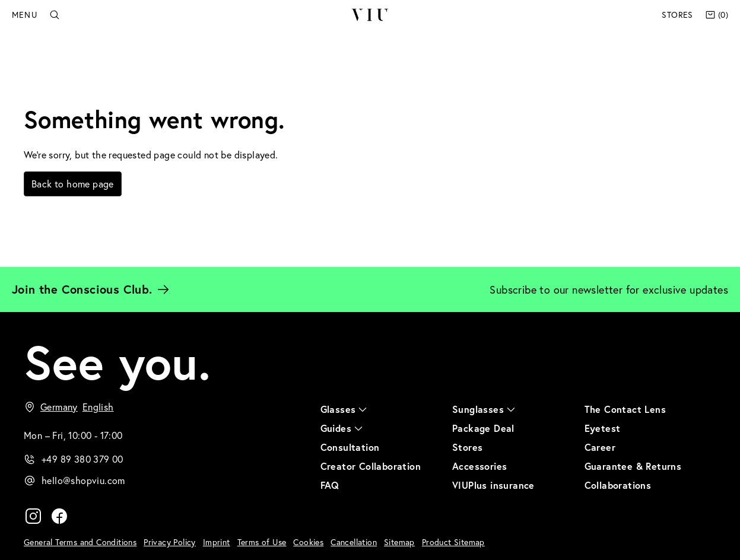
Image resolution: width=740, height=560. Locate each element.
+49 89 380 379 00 (82, 459)
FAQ (330, 485)
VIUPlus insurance (493, 485)
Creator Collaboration (371, 466)
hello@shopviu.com (83, 480)
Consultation (350, 447)
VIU (369, 15)
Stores (677, 15)
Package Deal (483, 428)
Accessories (479, 466)
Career (600, 447)
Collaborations (618, 485)
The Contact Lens (625, 409)
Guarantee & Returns (633, 466)
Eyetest (603, 428)
